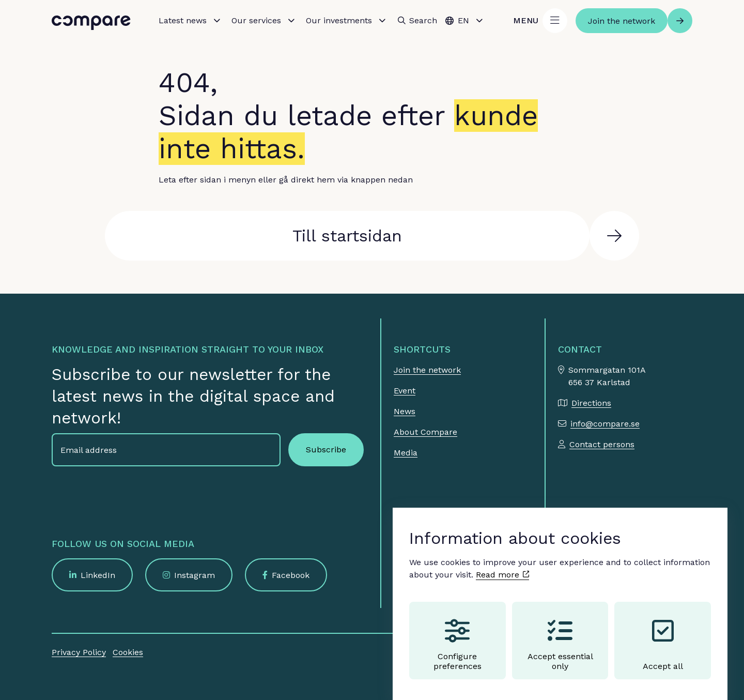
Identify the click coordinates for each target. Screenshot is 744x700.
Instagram (195, 575)
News (405, 411)
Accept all (663, 635)
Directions (591, 403)
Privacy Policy (79, 652)
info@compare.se (605, 424)
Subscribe (326, 450)
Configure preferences (458, 635)
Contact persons (602, 444)
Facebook (291, 575)
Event (405, 391)
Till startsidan (347, 236)
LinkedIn (98, 575)
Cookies (128, 652)
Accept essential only (560, 635)
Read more (502, 565)
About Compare (425, 432)
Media (406, 453)
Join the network (427, 370)
